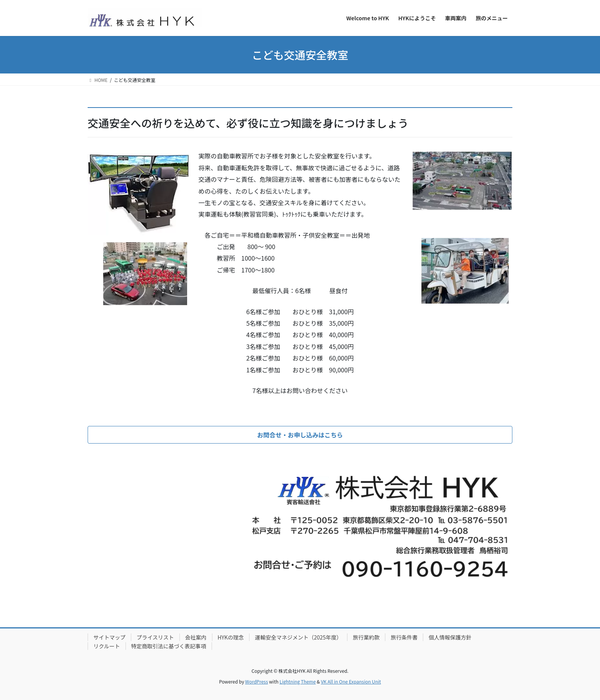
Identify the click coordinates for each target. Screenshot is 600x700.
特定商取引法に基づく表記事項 (169, 646)
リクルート (107, 646)
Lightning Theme (298, 681)
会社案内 (196, 637)
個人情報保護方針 (450, 637)
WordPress (257, 681)
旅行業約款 (366, 637)
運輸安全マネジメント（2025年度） (298, 637)
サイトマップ (109, 637)
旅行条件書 (404, 637)
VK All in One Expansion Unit (351, 681)
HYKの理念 (231, 637)
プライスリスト (155, 637)
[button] (300, 435)
